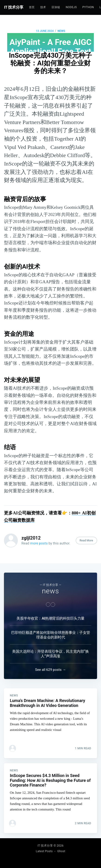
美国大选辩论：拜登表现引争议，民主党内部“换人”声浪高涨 (50, 654)
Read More (86, 540)
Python (88, 7)
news (61, 31)
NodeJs (71, 7)
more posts (39, 543)
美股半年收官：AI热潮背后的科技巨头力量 (50, 618)
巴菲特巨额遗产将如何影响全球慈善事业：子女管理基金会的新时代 (51, 635)
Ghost (61, 851)
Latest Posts (44, 851)
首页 (32, 7)
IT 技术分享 (14, 7)
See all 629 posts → (51, 670)
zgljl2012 (31, 538)
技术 (43, 7)
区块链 (56, 7)
